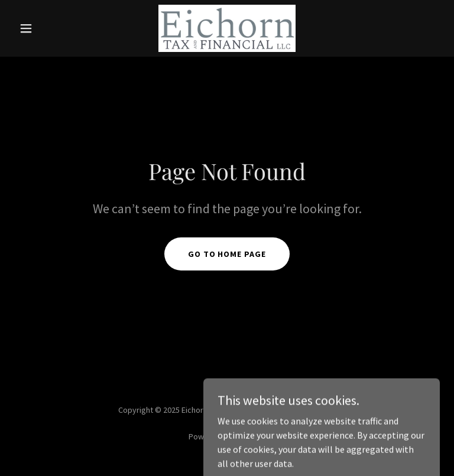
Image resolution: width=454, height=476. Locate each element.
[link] (227, 28)
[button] (46, 28)
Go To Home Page (227, 254)
